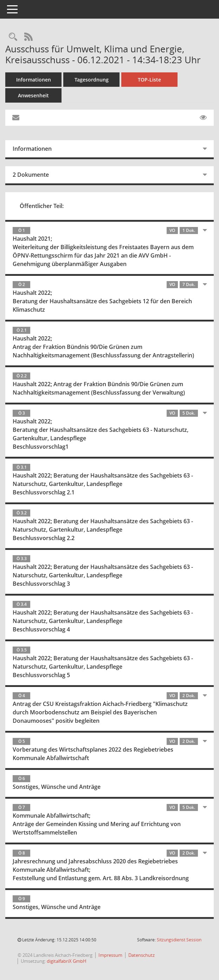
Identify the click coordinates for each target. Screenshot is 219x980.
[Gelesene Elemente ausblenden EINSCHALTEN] (203, 118)
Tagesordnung (92, 80)
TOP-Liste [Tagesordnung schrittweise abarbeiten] (149, 80)
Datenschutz (141, 955)
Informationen (34, 80)
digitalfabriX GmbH (67, 961)
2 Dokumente (31, 175)
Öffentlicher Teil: (42, 206)
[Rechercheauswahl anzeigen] (13, 37)
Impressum (110, 955)
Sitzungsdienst (179, 940)
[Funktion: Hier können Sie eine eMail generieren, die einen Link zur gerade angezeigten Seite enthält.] (16, 118)
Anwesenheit (33, 95)
